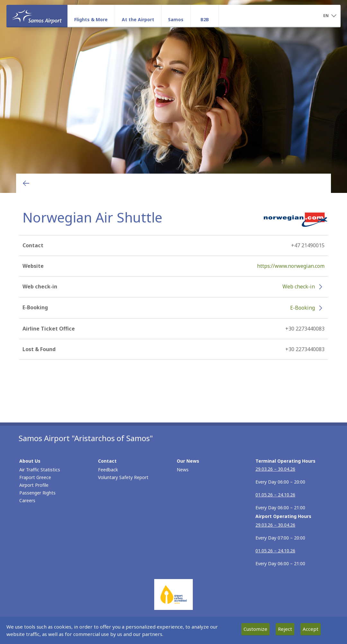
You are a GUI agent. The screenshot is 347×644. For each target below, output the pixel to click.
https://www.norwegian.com (291, 266)
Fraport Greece (35, 477)
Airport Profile (34, 485)
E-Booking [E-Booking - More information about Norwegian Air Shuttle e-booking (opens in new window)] (303, 308)
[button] (330, 16)
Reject (285, 629)
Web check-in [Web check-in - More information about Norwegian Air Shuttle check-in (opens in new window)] (299, 286)
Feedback (108, 470)
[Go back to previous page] (26, 183)
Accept (311, 629)
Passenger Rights (37, 493)
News (183, 470)
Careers (27, 500)
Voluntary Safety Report (123, 477)
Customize (255, 629)
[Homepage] (37, 16)
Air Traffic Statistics (40, 470)
